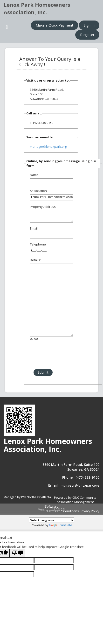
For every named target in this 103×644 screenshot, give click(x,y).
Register (87, 35)
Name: (35, 175)
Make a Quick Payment (55, 25)
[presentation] (63, 355)
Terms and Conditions (63, 511)
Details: (35, 260)
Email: (34, 228)
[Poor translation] (18, 553)
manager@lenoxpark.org (48, 147)
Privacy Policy (89, 511)
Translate (61, 525)
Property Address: (43, 207)
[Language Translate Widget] (52, 520)
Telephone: (38, 244)
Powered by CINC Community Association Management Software (71, 502)
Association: (39, 191)
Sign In (89, 25)
